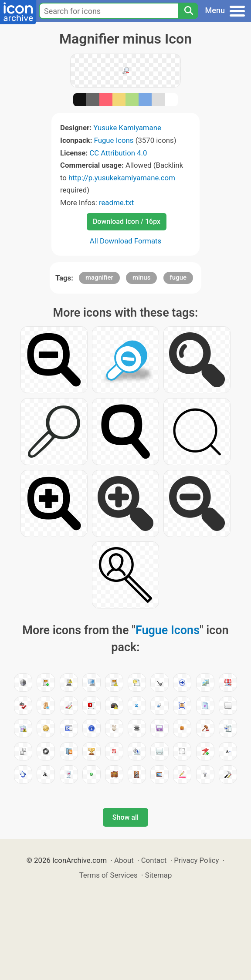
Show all (125, 817)
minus (141, 277)
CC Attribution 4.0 (118, 153)
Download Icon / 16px (127, 221)
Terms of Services (109, 875)
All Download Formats (126, 241)
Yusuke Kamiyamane (127, 128)
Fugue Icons (114, 140)
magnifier (99, 277)
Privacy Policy (196, 860)
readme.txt (116, 203)
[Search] (188, 11)
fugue (178, 277)
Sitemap (159, 875)
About (124, 860)
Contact (154, 860)
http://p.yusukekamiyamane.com (122, 178)
